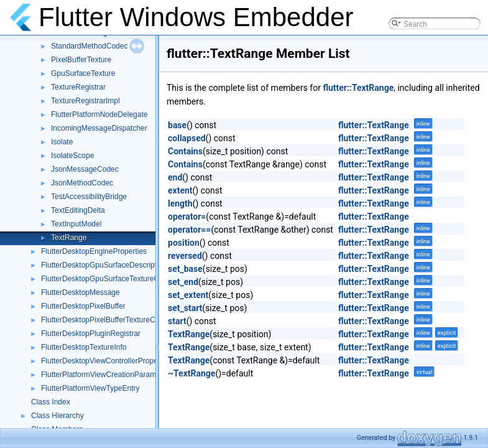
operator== (189, 230)
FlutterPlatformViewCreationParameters (107, 375)
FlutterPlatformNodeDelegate (99, 114)
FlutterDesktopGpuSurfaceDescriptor (102, 265)
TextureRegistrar (78, 87)
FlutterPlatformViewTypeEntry (90, 388)
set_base (185, 269)
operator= (187, 217)
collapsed (187, 138)
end (175, 177)
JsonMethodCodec (82, 183)
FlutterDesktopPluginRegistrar (91, 334)
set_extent (188, 295)
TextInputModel (76, 224)
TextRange (69, 238)
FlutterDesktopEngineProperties (94, 251)
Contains (185, 151)
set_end (183, 282)
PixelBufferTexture (81, 60)
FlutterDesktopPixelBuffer (83, 306)
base (177, 125)
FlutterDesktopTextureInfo (84, 347)
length (180, 203)
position (184, 243)
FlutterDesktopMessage (81, 292)
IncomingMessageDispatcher (99, 128)
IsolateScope (72, 156)
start (177, 321)
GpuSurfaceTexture (83, 73)
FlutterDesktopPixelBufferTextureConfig (106, 320)
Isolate (62, 142)
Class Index (51, 402)
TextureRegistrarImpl (85, 101)
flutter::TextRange (358, 88)
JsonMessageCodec (85, 169)
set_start (185, 308)
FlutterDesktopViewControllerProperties (107, 361)
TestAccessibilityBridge (89, 197)
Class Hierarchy (58, 416)
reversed (185, 256)
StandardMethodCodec (89, 46)
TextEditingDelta (78, 210)
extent (180, 190)
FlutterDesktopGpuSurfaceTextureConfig (108, 279)
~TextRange (191, 373)
